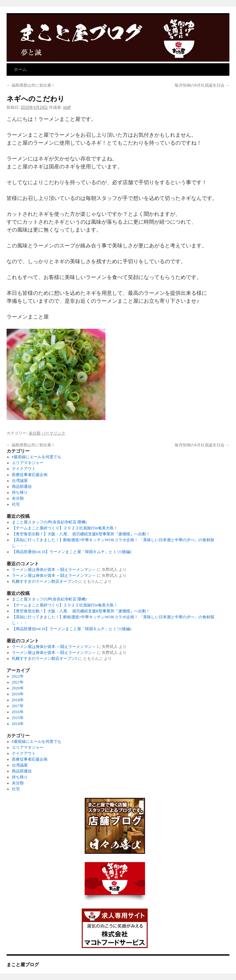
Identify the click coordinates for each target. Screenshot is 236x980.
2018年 (18, 700)
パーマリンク (53, 433)
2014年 (18, 724)
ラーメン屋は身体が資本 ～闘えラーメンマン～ (54, 570)
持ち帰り (20, 492)
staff (67, 107)
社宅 (16, 504)
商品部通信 (22, 487)
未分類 (35, 433)
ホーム (20, 69)
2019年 (18, 694)
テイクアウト (24, 469)
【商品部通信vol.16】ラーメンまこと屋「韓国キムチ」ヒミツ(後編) (72, 552)
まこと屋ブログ (23, 965)
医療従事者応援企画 (30, 475)
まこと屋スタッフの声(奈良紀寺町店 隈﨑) (49, 522)
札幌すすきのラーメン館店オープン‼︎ (45, 581)
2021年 (18, 682)
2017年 (18, 706)
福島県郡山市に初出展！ (31, 85)
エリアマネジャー (28, 463)
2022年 (18, 676)
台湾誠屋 (20, 481)
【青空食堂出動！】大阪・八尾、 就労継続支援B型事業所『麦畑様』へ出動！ (81, 534)
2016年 (18, 712)
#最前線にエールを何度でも (37, 457)
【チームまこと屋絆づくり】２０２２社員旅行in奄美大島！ (65, 528)
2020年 (18, 688)
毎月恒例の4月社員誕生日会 (202, 85)
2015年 (18, 718)
